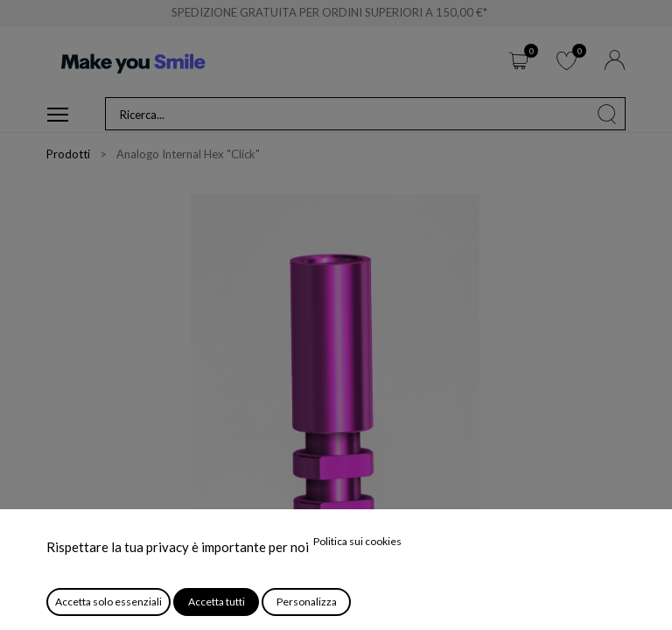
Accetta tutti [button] (217, 602)
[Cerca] (607, 114)
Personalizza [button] (307, 602)
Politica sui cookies (357, 541)
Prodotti (68, 154)
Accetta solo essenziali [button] (108, 602)
